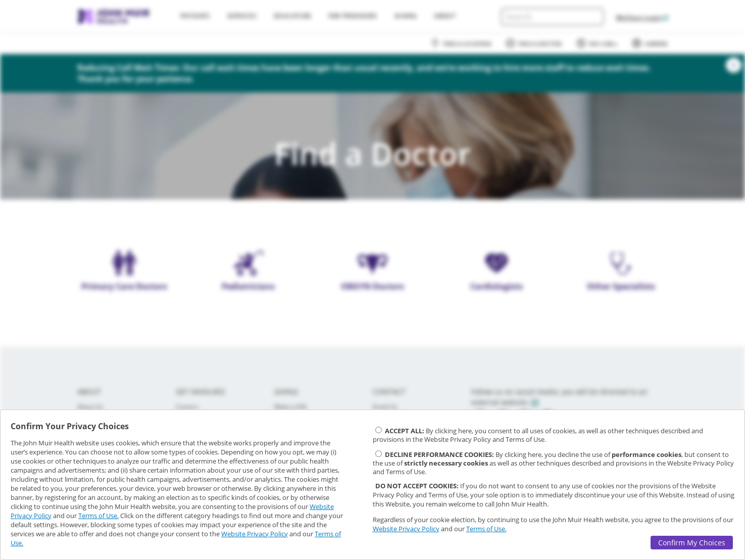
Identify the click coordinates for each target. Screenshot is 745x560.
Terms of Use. (98, 516)
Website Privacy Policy (255, 534)
